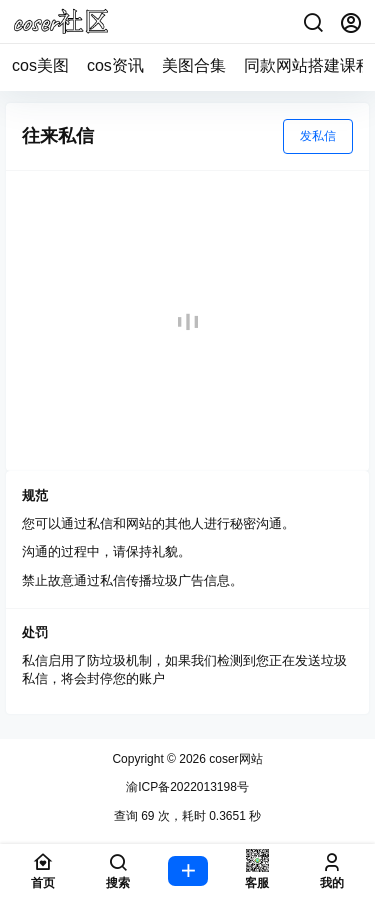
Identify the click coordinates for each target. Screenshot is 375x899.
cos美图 (40, 65)
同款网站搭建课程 (308, 65)
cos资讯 (115, 65)
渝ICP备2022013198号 (187, 787)
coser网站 (234, 759)
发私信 (318, 136)
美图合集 (194, 65)
